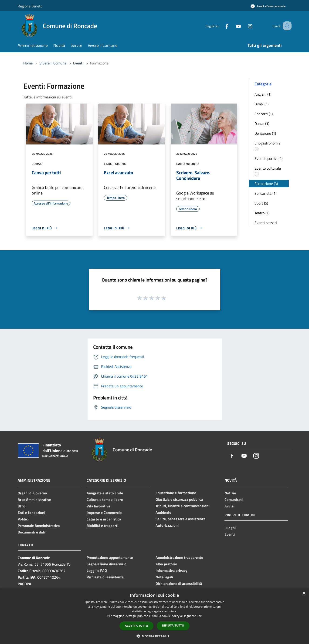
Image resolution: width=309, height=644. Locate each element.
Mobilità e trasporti (102, 526)
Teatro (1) (262, 213)
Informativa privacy (171, 570)
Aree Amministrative (34, 500)
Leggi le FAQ (97, 570)
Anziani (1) (263, 94)
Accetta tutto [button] (136, 626)
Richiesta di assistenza (105, 577)
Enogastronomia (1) (267, 146)
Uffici (22, 506)
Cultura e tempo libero (105, 500)
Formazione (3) (266, 184)
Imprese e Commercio (104, 513)
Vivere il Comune (53, 63)
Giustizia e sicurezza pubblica (179, 499)
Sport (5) (261, 203)
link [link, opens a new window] (199, 616)
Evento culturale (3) (268, 171)
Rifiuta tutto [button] (173, 626)
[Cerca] (286, 26)
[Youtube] (233, 26)
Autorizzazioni (167, 525)
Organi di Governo (32, 493)
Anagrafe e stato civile (105, 493)
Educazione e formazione (176, 493)
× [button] (304, 593)
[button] (155, 636)
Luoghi (230, 528)
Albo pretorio (166, 564)
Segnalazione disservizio (107, 564)
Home (28, 63)
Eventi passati (266, 223)
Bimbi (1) (261, 104)
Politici (23, 519)
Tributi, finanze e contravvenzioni (182, 506)
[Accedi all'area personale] (268, 6)
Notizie (230, 493)
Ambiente (163, 512)
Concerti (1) (264, 114)
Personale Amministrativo (39, 526)
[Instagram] (244, 26)
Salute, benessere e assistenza (180, 519)
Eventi (78, 63)
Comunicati (234, 500)
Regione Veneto (30, 6)
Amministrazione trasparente (179, 557)
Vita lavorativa (98, 506)
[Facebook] (221, 26)
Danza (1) (262, 124)
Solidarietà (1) (265, 193)
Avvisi (229, 506)
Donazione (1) (265, 133)
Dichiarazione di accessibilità (179, 584)
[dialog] (154, 616)
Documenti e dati (31, 532)
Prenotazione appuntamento (110, 557)
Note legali (164, 577)
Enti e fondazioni (31, 513)
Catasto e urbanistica (104, 519)
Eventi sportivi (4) (268, 158)
